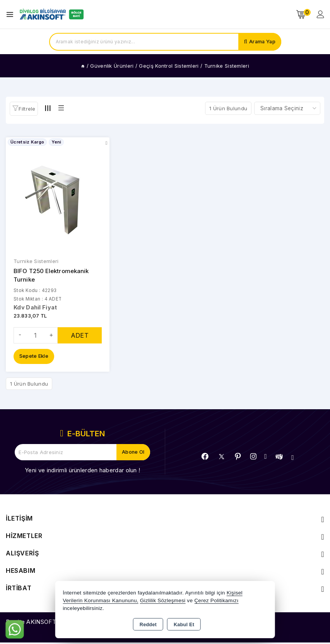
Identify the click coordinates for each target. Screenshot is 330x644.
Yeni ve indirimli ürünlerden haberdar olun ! (82, 472)
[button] (24, 109)
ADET (80, 337)
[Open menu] (12, 15)
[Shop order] (287, 108)
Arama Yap (262, 42)
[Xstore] (51, 14)
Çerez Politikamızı (216, 600)
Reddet (148, 625)
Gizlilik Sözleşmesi (163, 600)
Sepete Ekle (34, 358)
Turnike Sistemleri (36, 261)
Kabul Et (184, 625)
